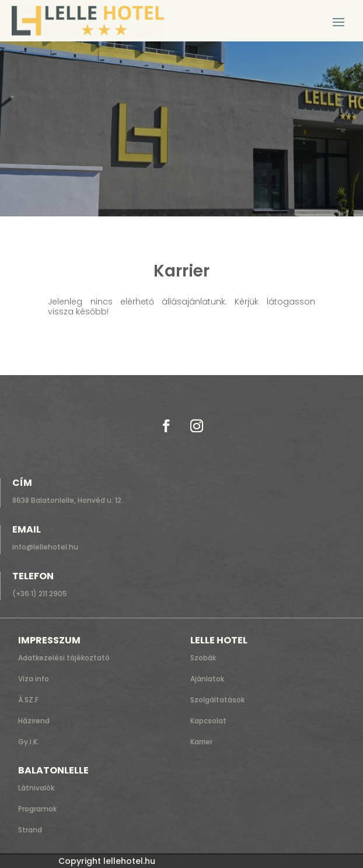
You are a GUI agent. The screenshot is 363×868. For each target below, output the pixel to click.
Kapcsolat (208, 721)
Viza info (34, 679)
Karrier (201, 742)
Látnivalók (36, 788)
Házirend (34, 721)
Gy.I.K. (29, 742)
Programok (37, 809)
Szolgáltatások (217, 700)
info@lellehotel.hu (45, 547)
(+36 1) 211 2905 (40, 594)
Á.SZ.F (28, 700)
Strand (30, 830)
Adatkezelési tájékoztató (64, 658)
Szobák (203, 658)
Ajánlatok (207, 679)
